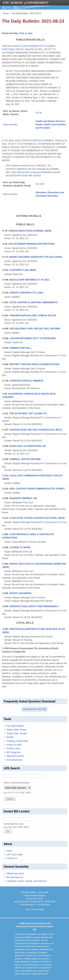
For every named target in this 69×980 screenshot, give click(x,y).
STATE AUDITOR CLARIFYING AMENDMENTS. (34, 302)
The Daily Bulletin (15, 726)
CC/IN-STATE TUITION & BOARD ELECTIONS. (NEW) (37, 518)
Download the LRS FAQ (34, 709)
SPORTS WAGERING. (21, 593)
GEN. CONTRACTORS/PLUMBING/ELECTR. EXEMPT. (37, 489)
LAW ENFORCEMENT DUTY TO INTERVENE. (33, 338)
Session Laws (13, 748)
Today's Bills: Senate (17, 734)
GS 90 (39, 113)
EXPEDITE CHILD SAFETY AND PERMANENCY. (34, 606)
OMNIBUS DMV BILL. (21, 348)
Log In (28, 909)
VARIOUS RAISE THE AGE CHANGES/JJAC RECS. (36, 430)
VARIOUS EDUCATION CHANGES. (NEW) (30, 231)
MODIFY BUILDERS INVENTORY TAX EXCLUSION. (36, 257)
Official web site (15, 874)
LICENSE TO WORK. (20, 547)
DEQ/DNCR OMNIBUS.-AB (23, 498)
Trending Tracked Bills (17, 741)
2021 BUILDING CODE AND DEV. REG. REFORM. (35, 329)
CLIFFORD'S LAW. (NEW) (23, 270)
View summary (10, 125)
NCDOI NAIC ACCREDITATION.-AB (28, 446)
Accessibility (38, 909)
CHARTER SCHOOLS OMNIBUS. (38, 141)
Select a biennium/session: (17, 783)
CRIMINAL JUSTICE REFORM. (25, 459)
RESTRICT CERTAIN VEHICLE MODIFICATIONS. (35, 364)
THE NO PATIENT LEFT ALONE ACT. (29, 414)
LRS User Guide (14, 855)
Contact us (12, 858)
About (9, 851)
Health (39, 125)
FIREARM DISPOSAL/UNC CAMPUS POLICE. (33, 316)
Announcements (14, 760)
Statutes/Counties (15, 756)
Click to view (26, 33)
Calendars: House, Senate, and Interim (27, 881)
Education (41, 192)
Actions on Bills (14, 745)
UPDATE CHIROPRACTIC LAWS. (27, 293)
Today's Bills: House (16, 730)
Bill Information (15, 877)
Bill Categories (14, 752)
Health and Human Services (50, 121)
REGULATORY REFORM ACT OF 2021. (30, 280)
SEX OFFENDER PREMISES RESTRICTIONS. (32, 244)
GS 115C (40, 184)
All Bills (10, 737)
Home (6, 13)
